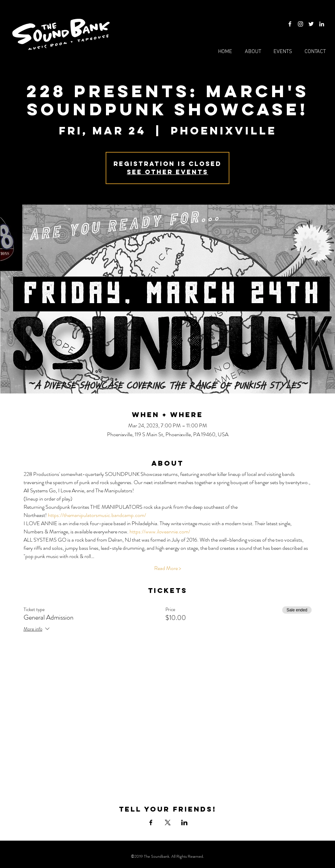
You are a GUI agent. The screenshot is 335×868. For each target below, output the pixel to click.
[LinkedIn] (322, 24)
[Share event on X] (168, 822)
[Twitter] (311, 24)
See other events (167, 172)
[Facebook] (290, 24)
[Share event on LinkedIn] (184, 822)
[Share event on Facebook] (151, 822)
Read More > (168, 568)
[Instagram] (300, 24)
